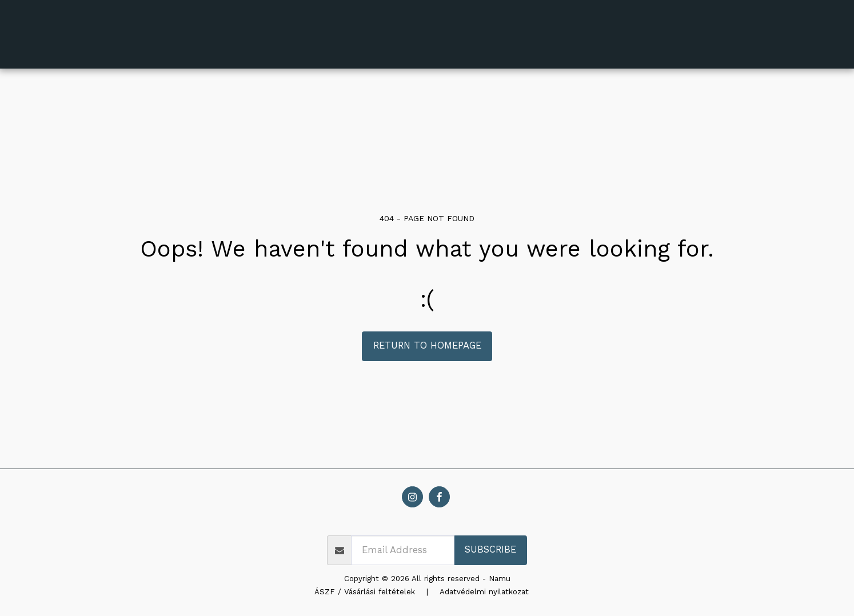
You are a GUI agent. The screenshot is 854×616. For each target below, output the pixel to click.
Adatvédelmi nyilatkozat (484, 592)
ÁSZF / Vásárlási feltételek (365, 592)
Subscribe (490, 549)
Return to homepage (427, 345)
